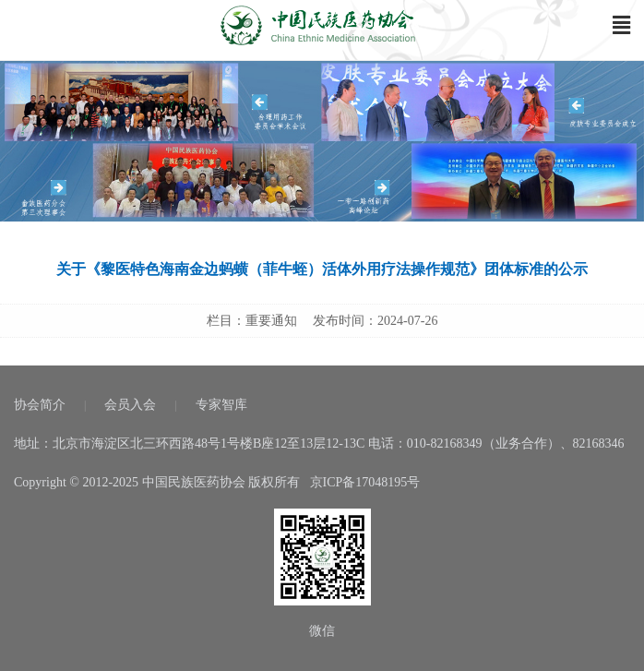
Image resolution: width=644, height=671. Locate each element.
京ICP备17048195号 (365, 482)
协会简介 (40, 405)
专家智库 (221, 405)
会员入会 (130, 405)
